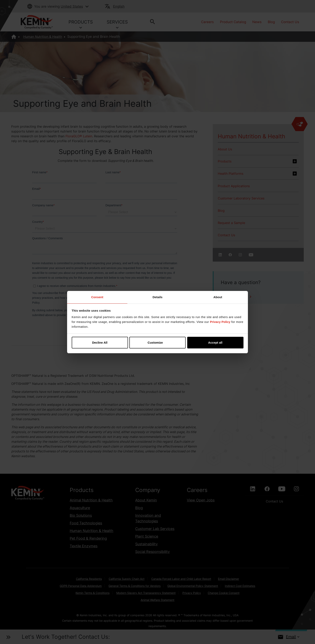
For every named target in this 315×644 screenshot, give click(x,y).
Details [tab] (157, 297)
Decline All (100, 343)
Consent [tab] (97, 297)
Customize (158, 343)
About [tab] (218, 297)
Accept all (215, 343)
